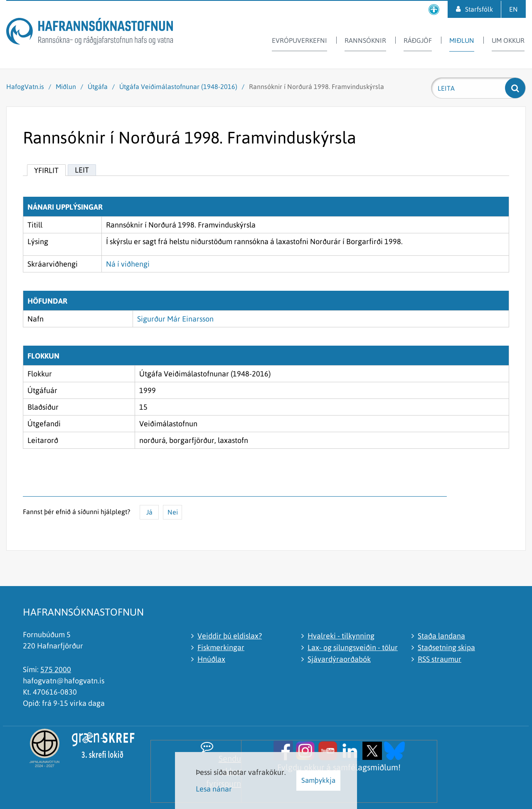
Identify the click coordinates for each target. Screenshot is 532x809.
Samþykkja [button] (318, 780)
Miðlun (66, 87)
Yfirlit (46, 170)
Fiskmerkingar (221, 647)
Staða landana (441, 636)
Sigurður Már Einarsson (175, 319)
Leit (82, 170)
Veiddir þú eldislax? (230, 636)
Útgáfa (98, 87)
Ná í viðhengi (128, 264)
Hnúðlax (211, 659)
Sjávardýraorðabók (339, 659)
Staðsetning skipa (446, 647)
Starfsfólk (479, 9)
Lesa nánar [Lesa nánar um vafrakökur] (214, 789)
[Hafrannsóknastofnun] (90, 33)
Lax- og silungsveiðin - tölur (353, 647)
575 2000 (56, 669)
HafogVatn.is (25, 87)
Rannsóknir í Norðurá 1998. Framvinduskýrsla (316, 87)
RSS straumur (440, 659)
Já (149, 512)
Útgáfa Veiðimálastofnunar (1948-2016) (178, 87)
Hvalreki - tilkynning (341, 636)
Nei (173, 512)
